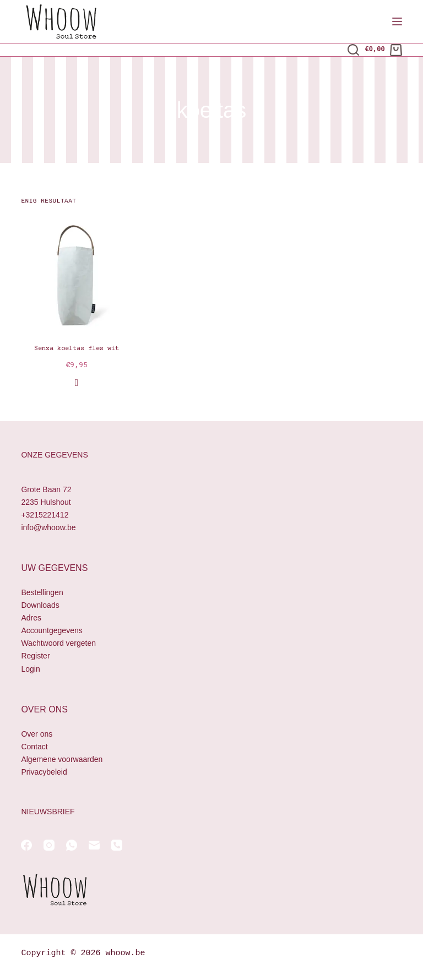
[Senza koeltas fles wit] (76, 275)
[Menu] (397, 21)
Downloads (40, 605)
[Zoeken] (353, 50)
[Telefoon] (117, 845)
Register (35, 656)
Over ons (37, 734)
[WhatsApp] (72, 845)
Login (30, 669)
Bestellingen (42, 592)
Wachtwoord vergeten (58, 643)
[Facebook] (26, 845)
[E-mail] (94, 845)
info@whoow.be (48, 527)
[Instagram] (49, 845)
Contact (34, 747)
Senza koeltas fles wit (77, 349)
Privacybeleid (44, 772)
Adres (31, 618)
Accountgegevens (51, 630)
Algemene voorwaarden (62, 759)
